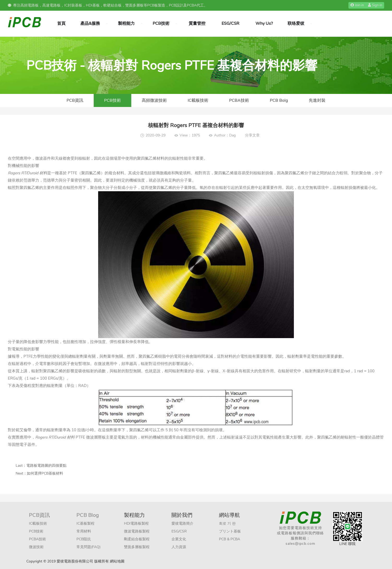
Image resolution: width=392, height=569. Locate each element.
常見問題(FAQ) (88, 547)
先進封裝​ (317, 100)
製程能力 (126, 23)
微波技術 (36, 547)
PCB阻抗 (84, 539)
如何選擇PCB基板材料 (45, 473)
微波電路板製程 (137, 531)
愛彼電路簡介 (182, 523)
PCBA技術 (239, 100)
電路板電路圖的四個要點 (46, 466)
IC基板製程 (85, 523)
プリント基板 (230, 531)
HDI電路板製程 (136, 523)
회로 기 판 (227, 523)
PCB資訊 (75, 100)
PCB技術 (161, 23)
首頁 (61, 23)
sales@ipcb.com (300, 544)
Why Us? (264, 23)
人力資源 (179, 547)
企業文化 (179, 539)
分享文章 (252, 135)
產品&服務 (90, 23)
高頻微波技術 (154, 100)
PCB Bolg (279, 100)
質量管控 (197, 23)
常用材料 (84, 531)
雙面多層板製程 (137, 547)
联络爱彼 (296, 23)
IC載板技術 (198, 100)
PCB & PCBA (230, 539)
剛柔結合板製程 (137, 539)
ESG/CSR (230, 23)
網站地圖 (117, 561)
